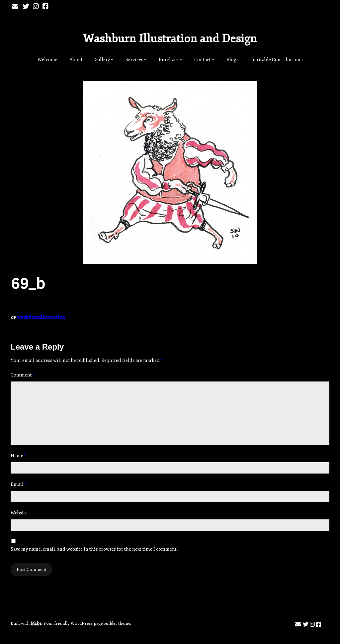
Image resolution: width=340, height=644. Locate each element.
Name (18, 456)
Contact (203, 60)
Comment (23, 375)
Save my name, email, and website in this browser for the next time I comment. (94, 549)
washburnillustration (41, 317)
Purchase (169, 60)
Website (19, 513)
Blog (231, 60)
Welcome (47, 60)
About (76, 60)
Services (134, 60)
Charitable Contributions (275, 60)
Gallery (102, 60)
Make (36, 623)
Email (19, 484)
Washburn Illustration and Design (170, 39)
